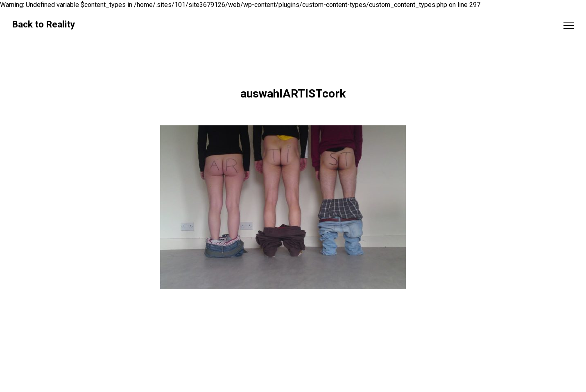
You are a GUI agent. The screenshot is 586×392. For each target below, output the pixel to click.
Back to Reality (44, 24)
